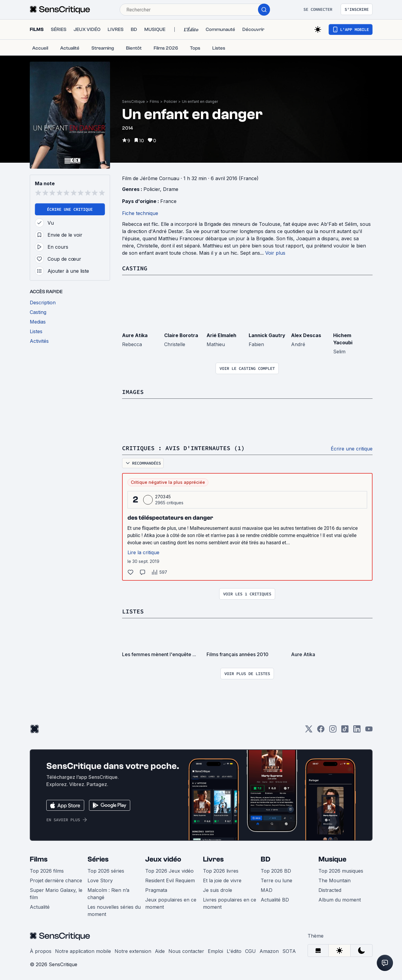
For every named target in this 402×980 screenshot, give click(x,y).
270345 (163, 497)
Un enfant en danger (200, 101)
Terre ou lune (276, 880)
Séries (98, 859)
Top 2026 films (47, 871)
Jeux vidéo (163, 859)
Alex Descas (306, 335)
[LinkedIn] (357, 731)
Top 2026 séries (106, 871)
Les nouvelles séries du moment (114, 911)
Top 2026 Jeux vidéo (169, 871)
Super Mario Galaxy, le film (56, 894)
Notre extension (133, 951)
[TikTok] (345, 731)
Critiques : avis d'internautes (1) (183, 448)
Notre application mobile (83, 951)
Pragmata (156, 890)
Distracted (330, 890)
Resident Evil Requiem (170, 880)
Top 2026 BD (276, 871)
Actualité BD (275, 900)
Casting (135, 268)
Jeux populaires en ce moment (171, 903)
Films (154, 101)
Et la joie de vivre (222, 880)
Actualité (40, 907)
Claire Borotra (181, 335)
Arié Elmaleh (221, 335)
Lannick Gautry (267, 335)
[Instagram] (333, 731)
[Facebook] (321, 731)
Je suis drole (218, 890)
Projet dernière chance (56, 880)
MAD (267, 890)
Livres (213, 859)
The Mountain (334, 880)
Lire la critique (143, 552)
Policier (170, 101)
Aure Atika (135, 335)
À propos (41, 951)
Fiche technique (140, 213)
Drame (171, 189)
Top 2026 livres (221, 871)
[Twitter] (309, 731)
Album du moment (340, 900)
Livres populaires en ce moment (230, 903)
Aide (160, 951)
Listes (133, 611)
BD (265, 859)
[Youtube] (369, 731)
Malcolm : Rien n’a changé (108, 894)
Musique (332, 859)
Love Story (100, 880)
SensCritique (133, 101)
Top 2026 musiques (341, 871)
